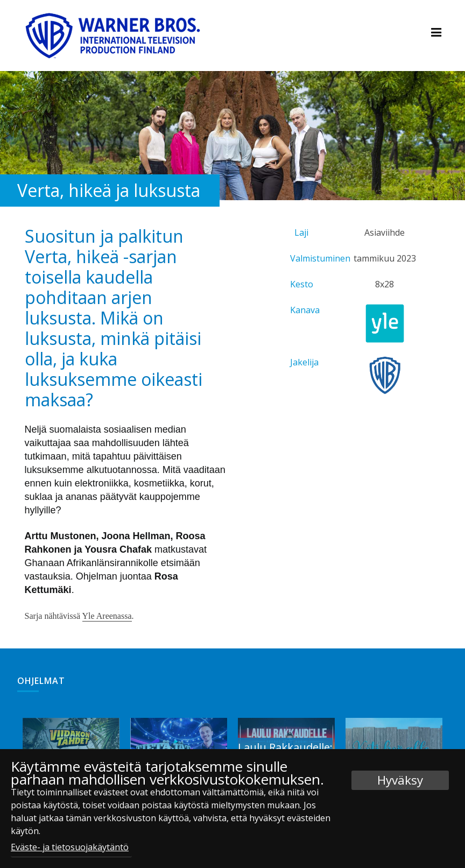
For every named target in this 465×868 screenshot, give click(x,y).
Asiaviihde (385, 232)
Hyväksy (400, 780)
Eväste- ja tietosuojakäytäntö (70, 847)
